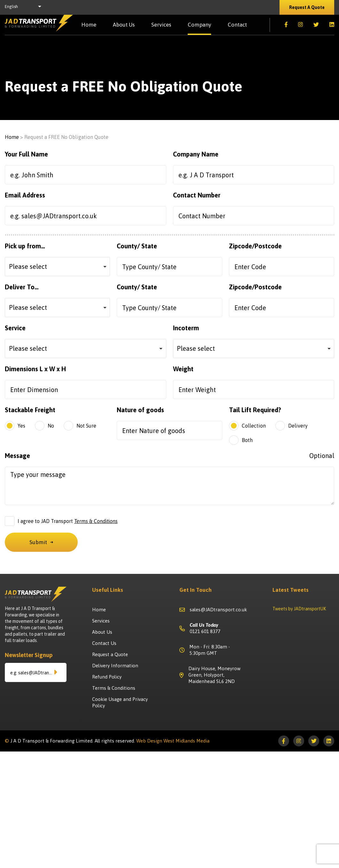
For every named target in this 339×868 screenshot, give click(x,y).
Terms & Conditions (96, 521)
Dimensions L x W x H (35, 369)
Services (161, 25)
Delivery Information (115, 666)
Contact (237, 25)
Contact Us (104, 643)
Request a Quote (110, 654)
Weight (183, 369)
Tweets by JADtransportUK (299, 609)
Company (199, 25)
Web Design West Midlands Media (173, 741)
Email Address (25, 195)
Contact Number (197, 195)
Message (169, 456)
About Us (124, 25)
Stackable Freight (30, 410)
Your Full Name (26, 154)
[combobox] (57, 267)
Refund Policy (107, 677)
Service (15, 328)
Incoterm (186, 328)
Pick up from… (25, 246)
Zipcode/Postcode (255, 246)
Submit (41, 542)
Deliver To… (22, 287)
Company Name (196, 154)
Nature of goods (140, 410)
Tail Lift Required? (255, 410)
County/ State (137, 246)
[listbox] (25, 7)
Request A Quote (307, 7)
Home (89, 25)
